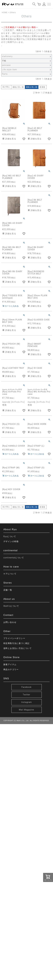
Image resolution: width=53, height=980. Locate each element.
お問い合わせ (10, 622)
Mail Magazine (26, 710)
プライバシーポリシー (14, 638)
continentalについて (14, 558)
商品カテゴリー (11, 669)
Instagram (26, 702)
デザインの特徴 (11, 541)
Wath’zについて (11, 606)
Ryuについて (10, 536)
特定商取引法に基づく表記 (16, 643)
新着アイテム (10, 664)
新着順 (42, 87)
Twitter (26, 695)
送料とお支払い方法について (18, 648)
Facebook (26, 687)
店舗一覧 (8, 590)
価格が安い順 (18, 87)
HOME (5, 13)
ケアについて (10, 574)
